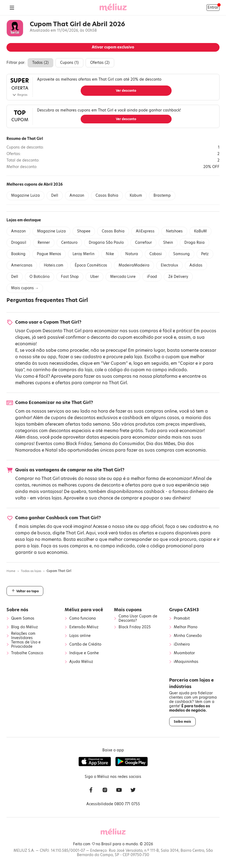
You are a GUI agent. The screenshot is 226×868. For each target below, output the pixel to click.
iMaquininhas (186, 662)
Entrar (213, 7)
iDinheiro (182, 645)
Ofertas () (100, 63)
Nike (110, 254)
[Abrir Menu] (12, 8)
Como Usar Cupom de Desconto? (138, 619)
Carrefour (143, 243)
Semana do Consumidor (119, 444)
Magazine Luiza (25, 195)
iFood (152, 277)
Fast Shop (70, 277)
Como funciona (83, 619)
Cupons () (69, 63)
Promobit (182, 619)
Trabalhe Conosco (27, 653)
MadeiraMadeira (134, 265)
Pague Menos (49, 254)
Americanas (22, 265)
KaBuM (200, 231)
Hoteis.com (54, 265)
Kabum (136, 195)
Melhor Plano (186, 627)
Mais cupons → (25, 288)
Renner (44, 243)
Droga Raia (194, 243)
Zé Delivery (178, 277)
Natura (132, 254)
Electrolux (169, 265)
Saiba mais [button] (182, 722)
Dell (55, 195)
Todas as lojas (31, 571)
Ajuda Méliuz (81, 662)
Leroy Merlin (83, 254)
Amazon (77, 195)
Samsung (181, 254)
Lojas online (80, 636)
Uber (94, 277)
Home (11, 571)
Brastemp (162, 195)
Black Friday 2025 (135, 627)
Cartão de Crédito (85, 645)
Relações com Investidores (23, 636)
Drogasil (19, 243)
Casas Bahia (107, 195)
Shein (168, 243)
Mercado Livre (123, 277)
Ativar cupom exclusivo (113, 47)
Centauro (69, 243)
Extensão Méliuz (84, 627)
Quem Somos (23, 619)
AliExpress (145, 231)
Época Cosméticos (91, 265)
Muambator (184, 653)
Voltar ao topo (25, 591)
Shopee (84, 231)
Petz (205, 254)
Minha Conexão (188, 636)
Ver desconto (126, 91)
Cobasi (156, 254)
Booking (18, 254)
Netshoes (174, 231)
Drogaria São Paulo (106, 243)
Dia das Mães (161, 444)
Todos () (40, 63)
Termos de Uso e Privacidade (26, 645)
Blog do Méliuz (24, 627)
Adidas (196, 265)
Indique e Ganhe (84, 653)
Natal (51, 450)
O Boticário (40, 277)
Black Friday (79, 444)
